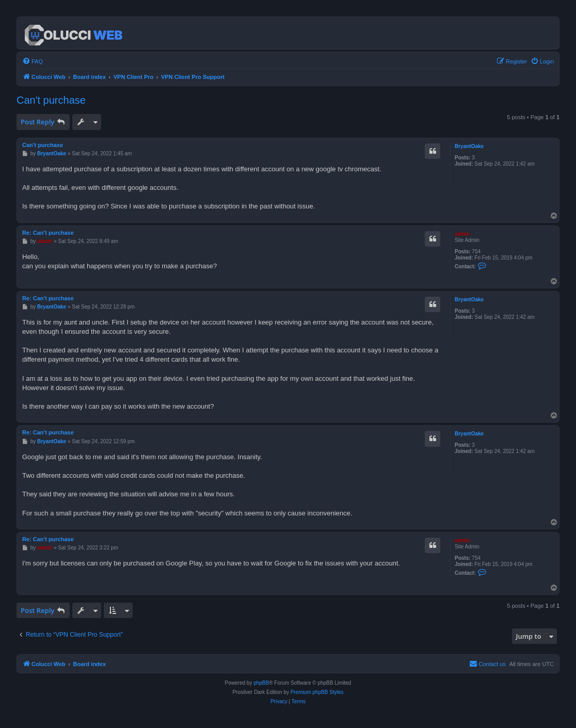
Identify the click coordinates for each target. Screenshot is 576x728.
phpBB (261, 683)
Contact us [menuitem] (487, 664)
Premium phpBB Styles (317, 692)
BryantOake (469, 146)
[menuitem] (33, 61)
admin (462, 234)
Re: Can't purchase (48, 233)
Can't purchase (51, 100)
